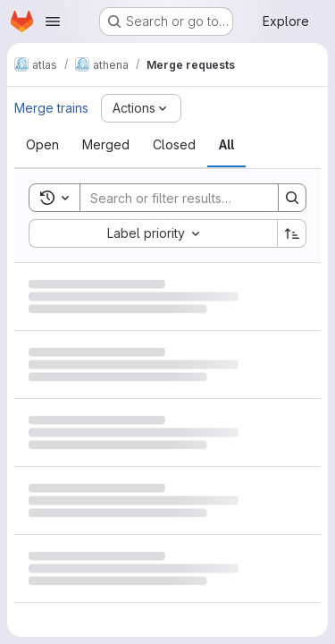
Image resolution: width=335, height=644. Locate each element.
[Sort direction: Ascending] (292, 233)
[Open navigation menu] (53, 21)
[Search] (197, 198)
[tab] (42, 145)
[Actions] (141, 108)
